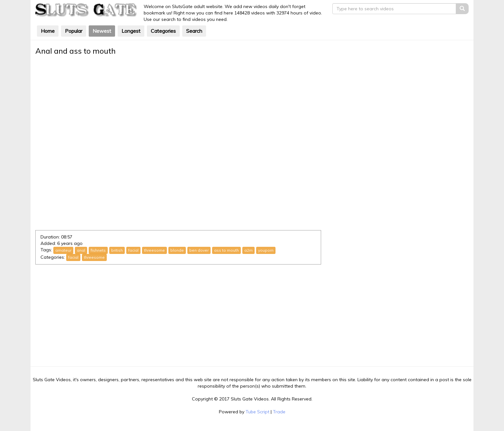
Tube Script (257, 412)
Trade (279, 412)
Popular (74, 31)
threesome (154, 250)
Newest (102, 31)
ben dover (199, 250)
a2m (248, 250)
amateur (63, 250)
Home (48, 31)
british (117, 250)
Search (194, 31)
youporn (266, 250)
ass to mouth (226, 250)
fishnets (98, 250)
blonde (177, 250)
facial (133, 250)
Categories (163, 31)
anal (81, 250)
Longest (131, 31)
